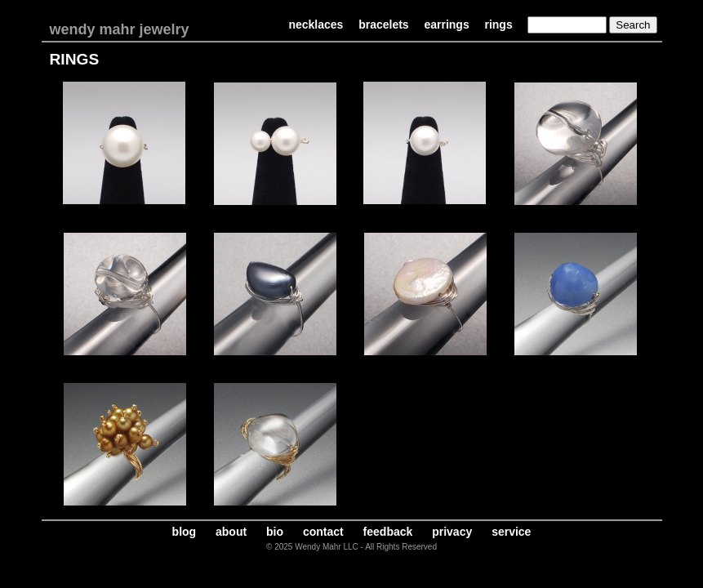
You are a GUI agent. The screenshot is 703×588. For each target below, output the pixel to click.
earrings (446, 24)
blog (185, 532)
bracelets (383, 24)
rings (498, 24)
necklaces (316, 24)
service (511, 532)
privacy (452, 532)
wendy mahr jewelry (120, 29)
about (231, 532)
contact (323, 532)
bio (275, 532)
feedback (388, 532)
